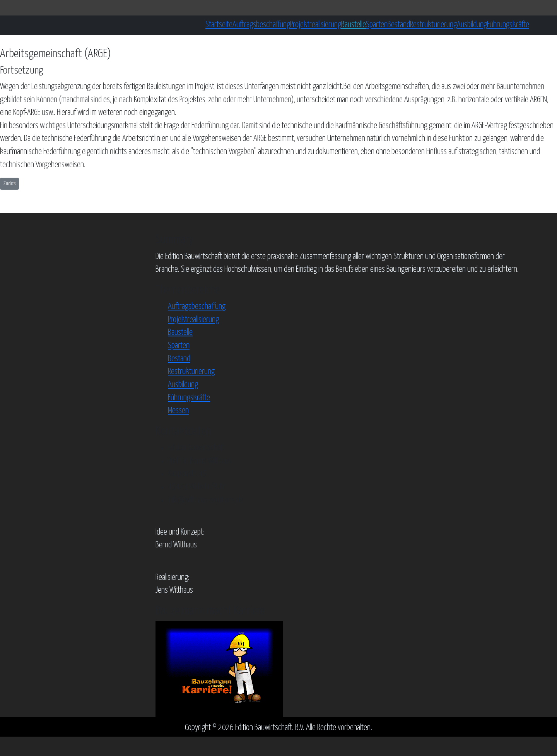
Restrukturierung (433, 25)
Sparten (377, 25)
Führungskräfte (508, 25)
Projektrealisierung (316, 25)
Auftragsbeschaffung (261, 25)
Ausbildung (472, 25)
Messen (178, 411)
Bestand (399, 25)
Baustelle (354, 25)
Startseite (219, 25)
